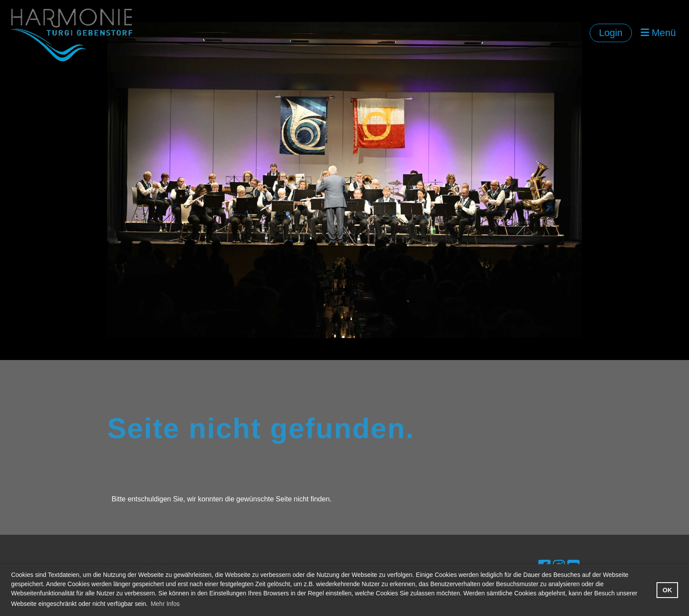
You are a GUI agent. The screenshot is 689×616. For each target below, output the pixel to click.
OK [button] (667, 590)
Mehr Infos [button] (165, 604)
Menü (658, 33)
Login (611, 33)
